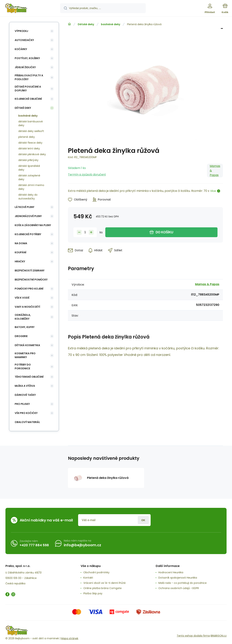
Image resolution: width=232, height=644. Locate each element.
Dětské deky (86, 24)
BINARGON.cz (219, 636)
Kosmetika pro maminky (25, 355)
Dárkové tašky (25, 395)
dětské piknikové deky (32, 154)
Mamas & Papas (215, 171)
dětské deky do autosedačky (28, 197)
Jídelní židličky (25, 67)
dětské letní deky (29, 148)
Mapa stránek (70, 638)
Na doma (21, 243)
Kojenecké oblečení (28, 99)
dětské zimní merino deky (31, 187)
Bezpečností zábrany (30, 271)
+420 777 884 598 (34, 545)
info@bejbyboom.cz (82, 545)
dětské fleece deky (30, 143)
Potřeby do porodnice (23, 367)
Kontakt (88, 578)
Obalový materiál (27, 422)
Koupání (20, 252)
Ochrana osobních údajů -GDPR (179, 588)
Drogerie (21, 336)
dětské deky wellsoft (31, 131)
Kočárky (21, 49)
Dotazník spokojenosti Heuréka (178, 578)
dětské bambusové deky (31, 123)
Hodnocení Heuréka (171, 572)
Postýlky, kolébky (27, 58)
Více (213, 191)
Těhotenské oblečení (29, 377)
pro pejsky (22, 404)
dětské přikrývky (28, 160)
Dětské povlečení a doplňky (28, 89)
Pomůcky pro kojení (29, 289)
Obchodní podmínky (96, 572)
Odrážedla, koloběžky (23, 317)
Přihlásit (143, 520)
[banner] (30, 9)
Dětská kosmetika (27, 345)
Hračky (20, 261)
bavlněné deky (111, 24)
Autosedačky (24, 40)
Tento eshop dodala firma (193, 636)
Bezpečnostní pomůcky (31, 280)
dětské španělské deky (29, 168)
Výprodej (21, 31)
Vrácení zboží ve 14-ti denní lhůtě (104, 583)
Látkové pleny (24, 207)
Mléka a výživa (25, 386)
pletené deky (27, 137)
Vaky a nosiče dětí (27, 307)
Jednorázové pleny (28, 216)
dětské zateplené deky (29, 177)
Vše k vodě (22, 298)
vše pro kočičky (26, 413)
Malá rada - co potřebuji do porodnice (183, 583)
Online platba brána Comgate (102, 588)
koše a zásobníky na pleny (33, 225)
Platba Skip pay (93, 593)
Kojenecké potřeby (28, 234)
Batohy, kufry (25, 327)
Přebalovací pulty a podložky (29, 77)
